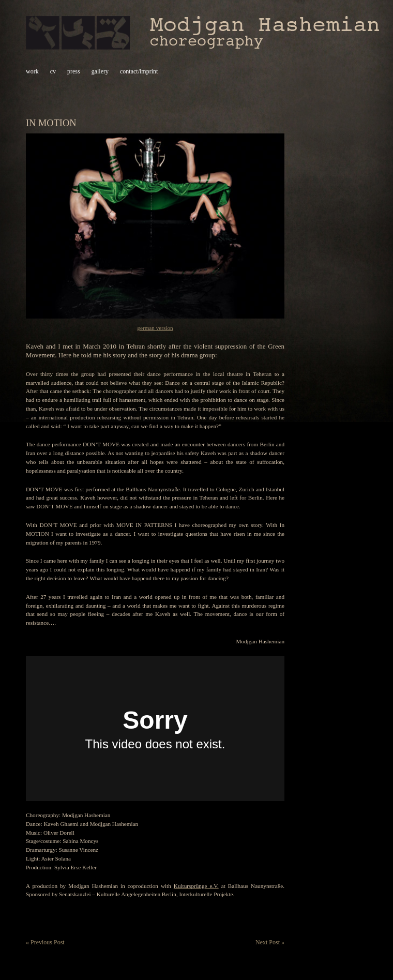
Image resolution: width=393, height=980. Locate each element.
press (74, 71)
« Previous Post (45, 942)
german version (155, 328)
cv (53, 71)
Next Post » (270, 942)
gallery (100, 71)
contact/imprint (139, 71)
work (32, 71)
